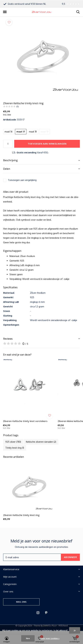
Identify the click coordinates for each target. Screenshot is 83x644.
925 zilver (13, 442)
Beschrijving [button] (10, 160)
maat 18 (33, 132)
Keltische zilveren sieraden (41, 442)
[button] (5, 12)
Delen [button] (7, 169)
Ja (75, 630)
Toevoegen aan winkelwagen (47, 144)
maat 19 (45, 132)
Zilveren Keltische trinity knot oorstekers (25, 421)
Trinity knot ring (15, 448)
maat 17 (21, 132)
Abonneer (70, 557)
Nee (28, 638)
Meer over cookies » (50, 638)
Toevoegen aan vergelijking (22, 180)
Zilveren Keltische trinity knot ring (21, 515)
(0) (18, 106)
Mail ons (21, 602)
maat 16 (9, 132)
